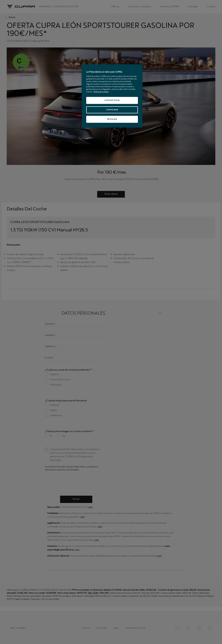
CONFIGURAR (112, 110)
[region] (112, 96)
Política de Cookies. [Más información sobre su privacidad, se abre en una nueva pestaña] (101, 92)
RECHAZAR (112, 119)
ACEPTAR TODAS (112, 100)
